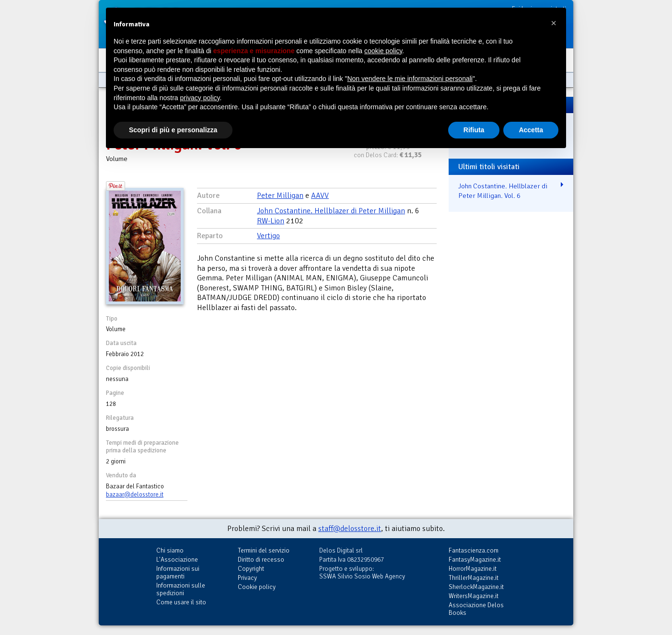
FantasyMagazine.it (475, 560)
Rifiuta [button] (474, 130)
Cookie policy (257, 587)
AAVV (320, 196)
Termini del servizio (264, 550)
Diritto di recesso (261, 560)
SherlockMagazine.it (476, 587)
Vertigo (268, 236)
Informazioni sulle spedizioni (181, 589)
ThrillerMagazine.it (474, 578)
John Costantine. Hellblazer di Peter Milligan (331, 211)
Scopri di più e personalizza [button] (173, 130)
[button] (554, 23)
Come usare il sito (181, 602)
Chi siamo (170, 550)
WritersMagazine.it (474, 596)
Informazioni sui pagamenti (178, 572)
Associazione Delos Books (476, 609)
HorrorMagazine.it (473, 569)
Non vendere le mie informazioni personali (410, 79)
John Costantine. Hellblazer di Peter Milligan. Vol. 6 (503, 191)
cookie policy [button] (383, 51)
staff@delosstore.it (350, 529)
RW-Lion (271, 221)
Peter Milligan (280, 196)
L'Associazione (177, 560)
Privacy (247, 578)
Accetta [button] (531, 130)
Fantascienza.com (474, 550)
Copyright (251, 569)
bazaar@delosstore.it (135, 495)
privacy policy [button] (200, 98)
